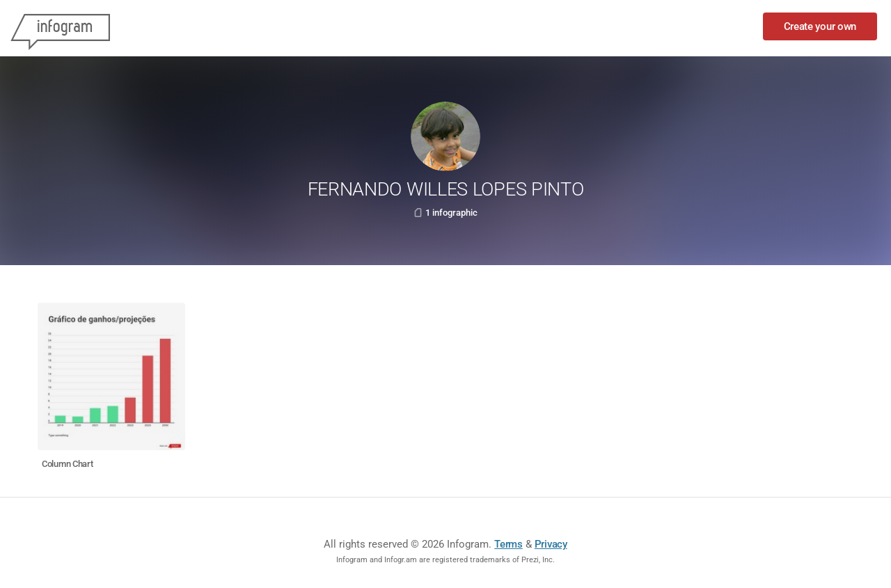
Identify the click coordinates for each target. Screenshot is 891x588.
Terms (508, 544)
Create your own (820, 26)
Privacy (551, 544)
